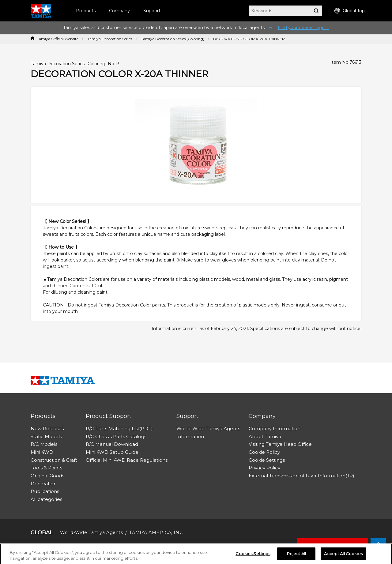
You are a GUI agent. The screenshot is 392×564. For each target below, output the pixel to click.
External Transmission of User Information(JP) (302, 476)
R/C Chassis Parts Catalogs (116, 436)
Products (86, 11)
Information (190, 436)
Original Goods (47, 476)
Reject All (296, 555)
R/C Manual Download (112, 444)
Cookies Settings (253, 555)
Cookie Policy (264, 452)
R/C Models (44, 444)
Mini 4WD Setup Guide (112, 452)
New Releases (47, 429)
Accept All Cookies (343, 555)
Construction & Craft (54, 460)
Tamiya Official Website (58, 39)
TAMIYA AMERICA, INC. (156, 532)
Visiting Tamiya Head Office (280, 444)
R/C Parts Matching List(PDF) (119, 429)
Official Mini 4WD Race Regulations (127, 460)
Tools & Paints (46, 468)
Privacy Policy (264, 468)
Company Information (275, 429)
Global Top (350, 11)
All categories (46, 499)
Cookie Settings (267, 460)
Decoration (44, 484)
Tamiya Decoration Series (110, 39)
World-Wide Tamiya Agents (208, 429)
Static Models (46, 436)
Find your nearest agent (303, 28)
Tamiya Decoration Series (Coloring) (173, 39)
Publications (45, 491)
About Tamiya (265, 436)
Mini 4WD (42, 452)
